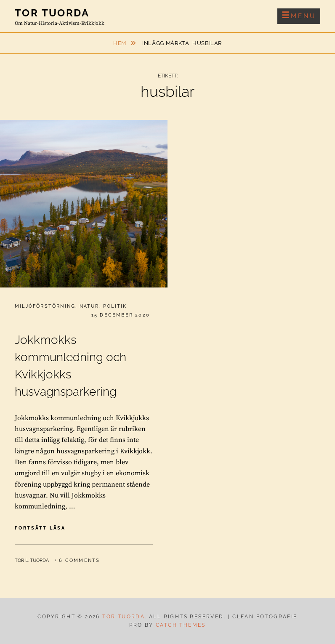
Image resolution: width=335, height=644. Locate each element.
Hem (121, 43)
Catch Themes (181, 625)
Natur (89, 306)
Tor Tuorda (52, 13)
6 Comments (79, 560)
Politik (115, 306)
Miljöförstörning (45, 306)
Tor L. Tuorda (32, 560)
